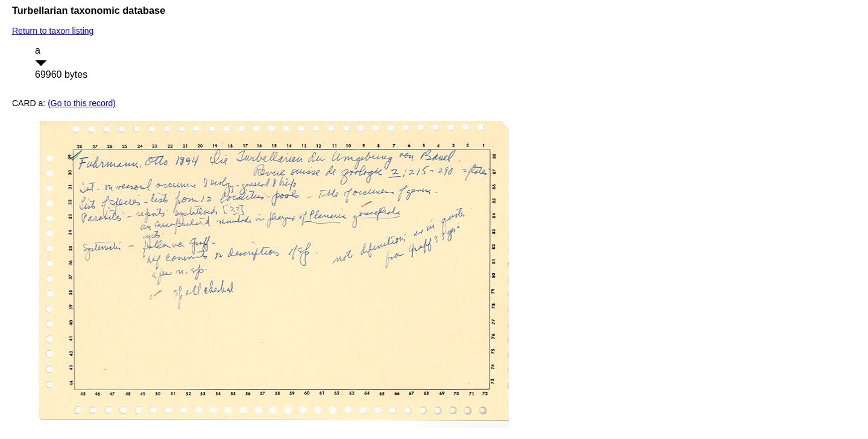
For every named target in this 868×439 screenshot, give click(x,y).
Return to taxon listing (53, 31)
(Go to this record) (82, 103)
